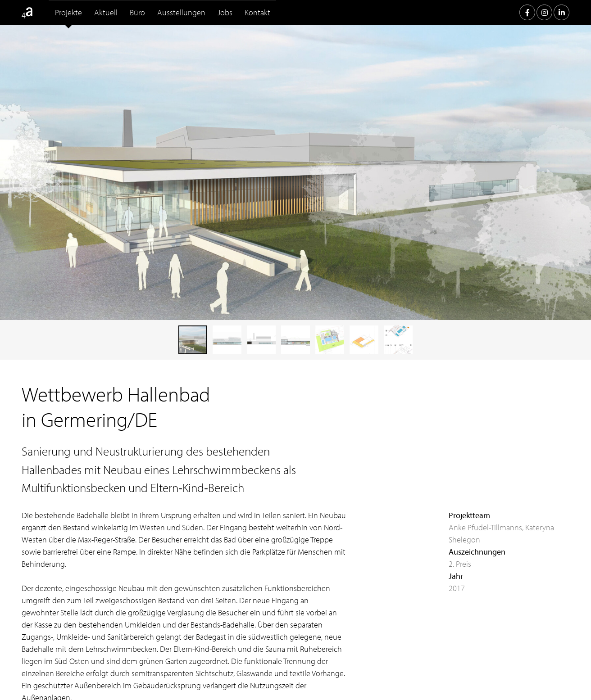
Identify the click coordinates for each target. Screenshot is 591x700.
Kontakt (257, 12)
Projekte (68, 12)
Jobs (225, 12)
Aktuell (106, 12)
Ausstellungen (181, 12)
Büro (137, 12)
